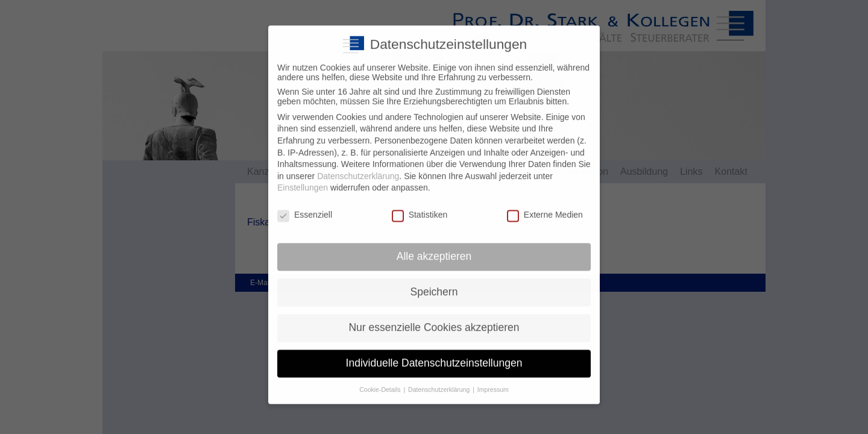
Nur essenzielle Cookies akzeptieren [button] (434, 319)
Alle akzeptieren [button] (434, 248)
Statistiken (420, 206)
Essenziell (305, 206)
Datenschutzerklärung (358, 168)
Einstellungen (303, 179)
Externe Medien (545, 206)
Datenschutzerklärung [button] (440, 380)
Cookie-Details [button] (381, 380)
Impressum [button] (493, 380)
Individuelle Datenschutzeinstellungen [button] (434, 354)
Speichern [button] (434, 283)
